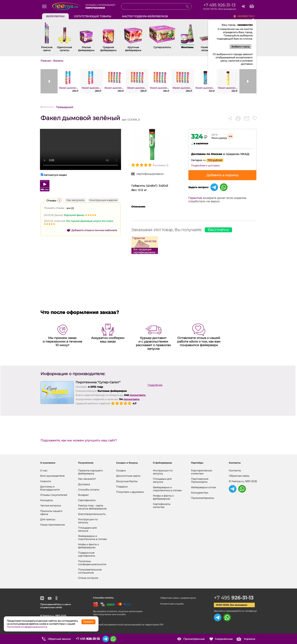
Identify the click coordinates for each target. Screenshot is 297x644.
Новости (46, 481)
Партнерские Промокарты (200, 480)
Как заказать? (87, 479)
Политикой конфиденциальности (27, 627)
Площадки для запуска (87, 529)
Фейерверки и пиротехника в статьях (92, 538)
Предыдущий (64, 107)
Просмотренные (194, 639)
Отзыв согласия (88, 578)
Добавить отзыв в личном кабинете (94, 230)
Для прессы (48, 519)
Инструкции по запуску (88, 521)
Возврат (83, 495)
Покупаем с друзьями (130, 492)
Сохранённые (224, 639)
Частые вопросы (51, 505)
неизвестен (245, 16)
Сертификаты (87, 500)
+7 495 (234, 598)
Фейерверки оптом (203, 487)
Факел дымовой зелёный (80, 118)
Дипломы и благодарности (50, 488)
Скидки (121, 470)
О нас (44, 470)
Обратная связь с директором (178, 598)
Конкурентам (200, 493)
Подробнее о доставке (205, 165)
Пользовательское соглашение (90, 571)
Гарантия (195, 198)
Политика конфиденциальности (92, 563)
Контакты (235, 470)
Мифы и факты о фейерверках (88, 546)
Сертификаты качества (162, 505)
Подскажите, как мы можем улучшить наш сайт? (79, 441)
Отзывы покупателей (54, 495)
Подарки (122, 487)
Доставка (84, 484)
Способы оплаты (89, 490)
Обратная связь (239, 476)
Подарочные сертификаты (87, 554)
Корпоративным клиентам (202, 472)
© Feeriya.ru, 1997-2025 (243, 481)
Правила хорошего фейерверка (90, 472)
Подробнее (155, 385)
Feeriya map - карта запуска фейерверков (92, 507)
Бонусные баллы (127, 481)
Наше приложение (52, 525)
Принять (88, 622)
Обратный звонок (59, 639)
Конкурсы (47, 500)
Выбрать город (240, 47)
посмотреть (138, 395)
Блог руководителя (52, 476)
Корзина (250, 639)
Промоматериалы (202, 498)
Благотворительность (92, 514)
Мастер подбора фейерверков (145, 16)
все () (70, 208)
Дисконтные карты (128, 476)
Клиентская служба (172, 604)
